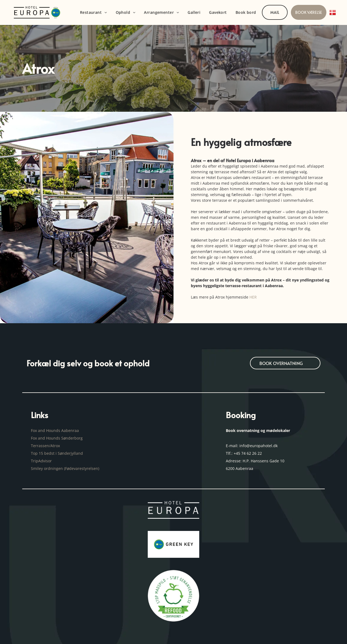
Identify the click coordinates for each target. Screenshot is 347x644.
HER (253, 297)
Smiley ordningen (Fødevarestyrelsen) (66, 468)
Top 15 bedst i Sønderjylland (57, 453)
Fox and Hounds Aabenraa (55, 430)
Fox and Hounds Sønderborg (57, 438)
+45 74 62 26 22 (248, 453)
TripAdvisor (41, 461)
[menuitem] (94, 13)
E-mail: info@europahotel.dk (252, 446)
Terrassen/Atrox (45, 446)
